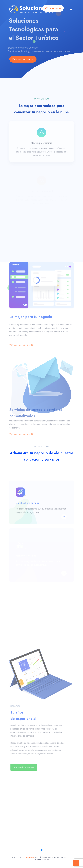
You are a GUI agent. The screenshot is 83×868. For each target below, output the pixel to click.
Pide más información (23, 59)
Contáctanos (53, 8)
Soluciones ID (29, 857)
